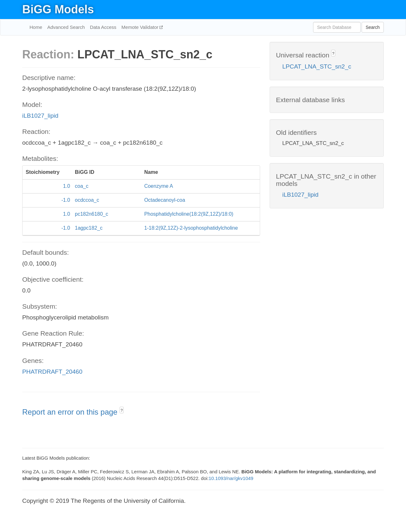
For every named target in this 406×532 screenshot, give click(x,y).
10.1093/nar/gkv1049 (231, 478)
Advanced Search (66, 27)
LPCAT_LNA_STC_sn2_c (317, 66)
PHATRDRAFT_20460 (52, 372)
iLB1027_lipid (40, 116)
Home (36, 27)
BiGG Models (58, 9)
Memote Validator (141, 27)
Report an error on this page (71, 412)
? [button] (122, 410)
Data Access (103, 27)
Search (373, 27)
